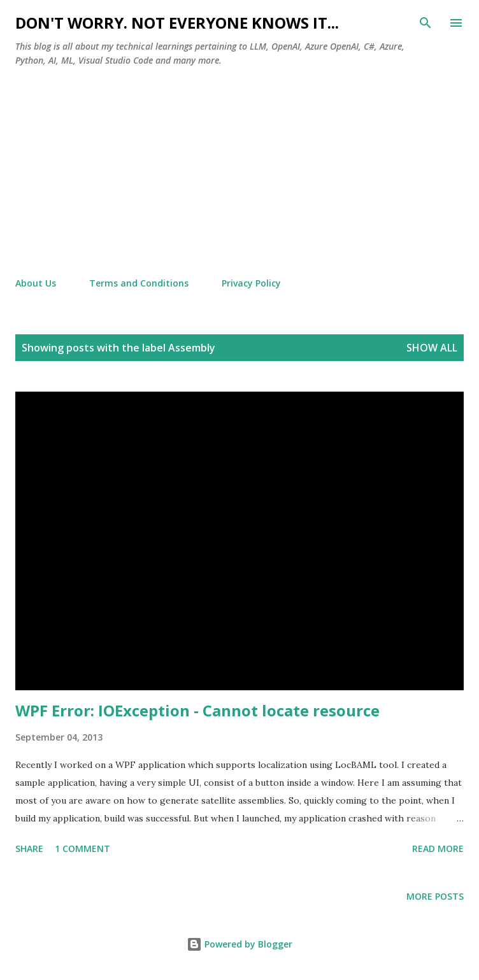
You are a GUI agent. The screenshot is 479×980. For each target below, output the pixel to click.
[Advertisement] (240, 173)
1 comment (82, 849)
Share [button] (29, 849)
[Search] (425, 23)
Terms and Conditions (139, 283)
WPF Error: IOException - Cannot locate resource (197, 710)
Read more (438, 849)
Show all (432, 348)
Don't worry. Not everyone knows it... (177, 23)
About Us (36, 283)
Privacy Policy (251, 283)
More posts (435, 896)
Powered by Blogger (240, 944)
